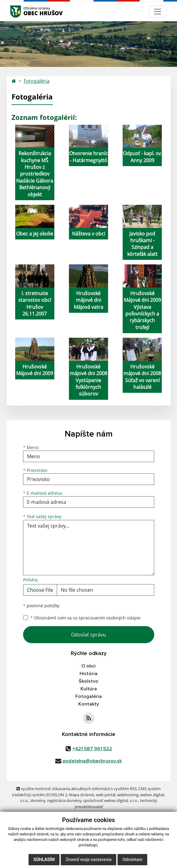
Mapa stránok (82, 795)
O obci (88, 666)
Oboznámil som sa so (85, 618)
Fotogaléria (37, 81)
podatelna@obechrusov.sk (92, 761)
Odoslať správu (88, 635)
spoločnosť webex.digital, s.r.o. (111, 800)
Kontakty (89, 704)
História (88, 674)
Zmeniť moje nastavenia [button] (88, 859)
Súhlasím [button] (44, 859)
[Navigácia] (158, 12)
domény (38, 800)
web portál (106, 795)
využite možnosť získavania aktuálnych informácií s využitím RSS (77, 789)
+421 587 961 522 (92, 749)
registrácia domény (64, 800)
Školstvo (88, 681)
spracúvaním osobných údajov (110, 618)
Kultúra (89, 689)
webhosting (128, 795)
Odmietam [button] (132, 859)
